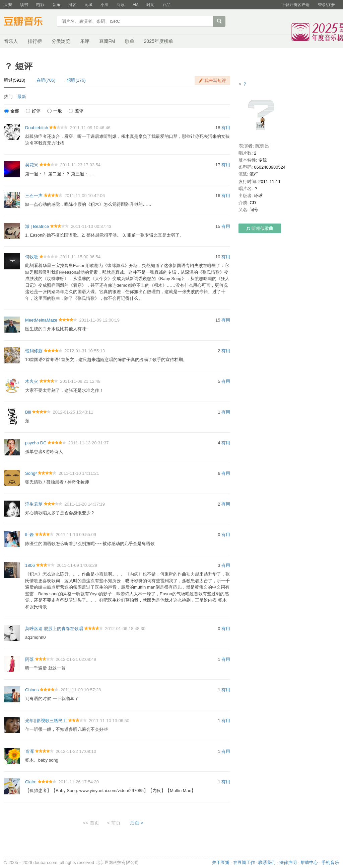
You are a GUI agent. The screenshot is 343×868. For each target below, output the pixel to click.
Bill (28, 412)
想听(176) (76, 80)
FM (135, 5)
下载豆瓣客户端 (295, 5)
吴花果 (32, 165)
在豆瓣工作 (244, 862)
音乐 (56, 5)
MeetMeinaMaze (41, 320)
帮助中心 (309, 862)
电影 (40, 5)
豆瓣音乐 (28, 22)
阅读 (121, 5)
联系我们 (267, 862)
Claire (31, 782)
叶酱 (29, 535)
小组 (105, 5)
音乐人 (11, 41)
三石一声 (34, 196)
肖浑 (29, 751)
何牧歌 (32, 257)
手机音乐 (330, 862)
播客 (72, 5)
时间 (150, 5)
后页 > (137, 823)
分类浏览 (61, 41)
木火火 (32, 381)
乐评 (85, 41)
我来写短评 (215, 80)
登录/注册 (326, 5)
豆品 (166, 5)
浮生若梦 (34, 504)
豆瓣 (8, 5)
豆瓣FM (107, 41)
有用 (226, 128)
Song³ (31, 473)
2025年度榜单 (159, 41)
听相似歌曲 (260, 228)
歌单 (130, 41)
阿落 (29, 659)
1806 (30, 565)
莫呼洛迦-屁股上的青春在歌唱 (54, 629)
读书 (24, 5)
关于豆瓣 (221, 862)
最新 (22, 97)
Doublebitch (37, 128)
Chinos (32, 690)
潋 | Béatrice (37, 226)
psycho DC (36, 443)
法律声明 (288, 862)
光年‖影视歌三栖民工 (46, 721)
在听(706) (46, 80)
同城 (88, 5)
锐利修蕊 (34, 351)
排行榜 (35, 41)
